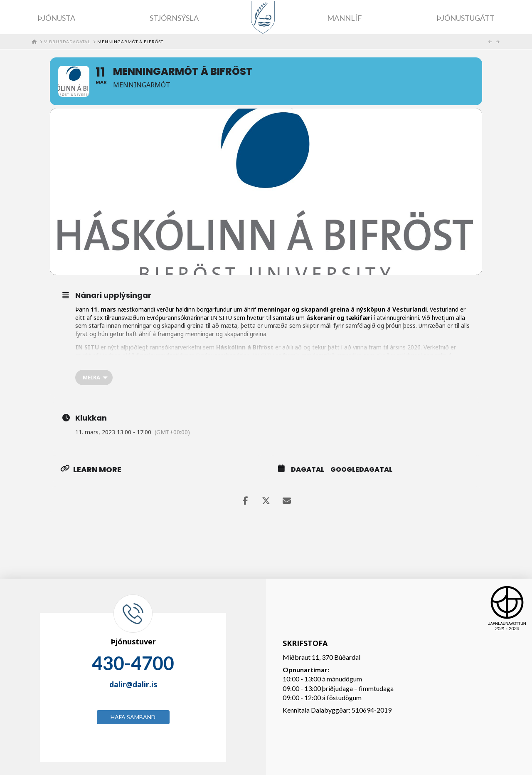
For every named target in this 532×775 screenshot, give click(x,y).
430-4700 (133, 663)
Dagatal (308, 470)
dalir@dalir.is (133, 684)
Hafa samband (133, 717)
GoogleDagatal (361, 470)
